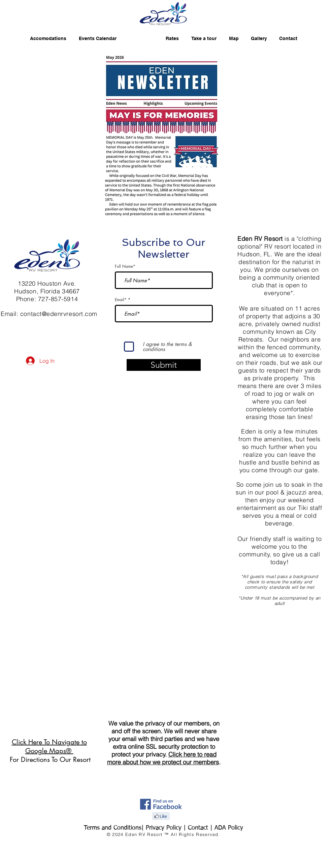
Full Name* (125, 266)
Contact (199, 828)
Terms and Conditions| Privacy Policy (133, 828)
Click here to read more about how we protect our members (163, 758)
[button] (161, 134)
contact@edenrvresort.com (59, 314)
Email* (121, 300)
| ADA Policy (227, 828)
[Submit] (164, 365)
